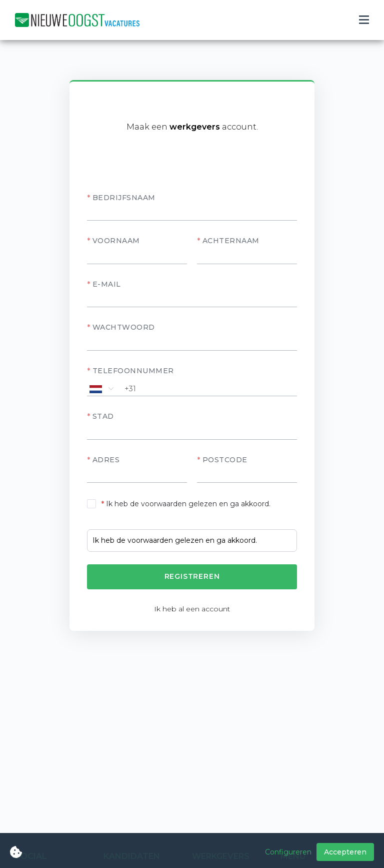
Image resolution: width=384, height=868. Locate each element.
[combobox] (192, 432)
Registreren (192, 576)
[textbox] (192, 432)
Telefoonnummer (133, 371)
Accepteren (345, 852)
